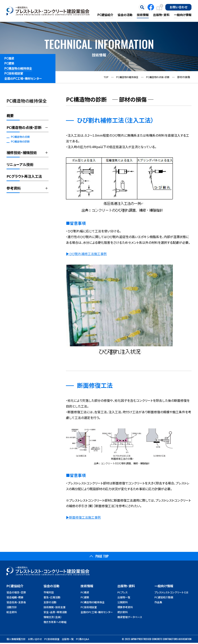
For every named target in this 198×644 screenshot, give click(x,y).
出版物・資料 (161, 15)
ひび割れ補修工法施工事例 (88, 254)
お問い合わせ (178, 7)
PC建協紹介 (105, 15)
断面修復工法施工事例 (85, 517)
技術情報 (143, 15)
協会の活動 (125, 15)
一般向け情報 (183, 15)
